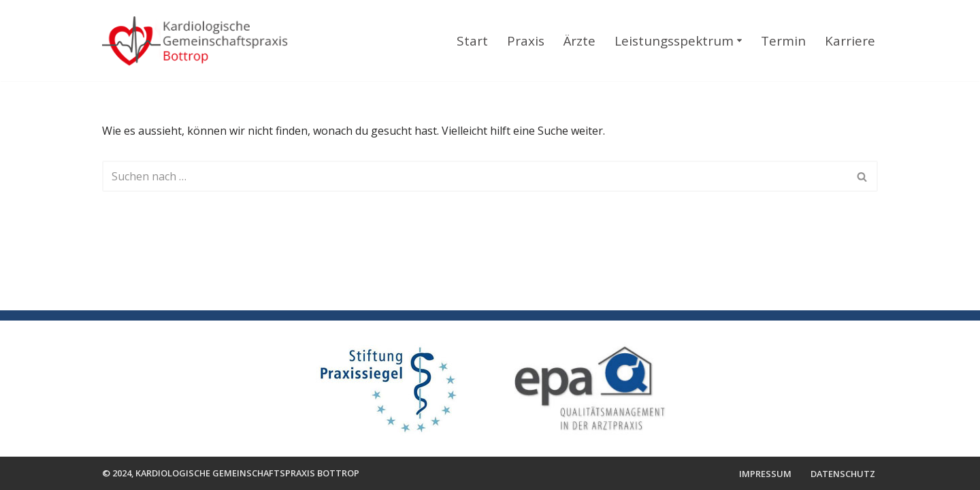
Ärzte (579, 41)
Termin (783, 41)
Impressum (765, 474)
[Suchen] (475, 176)
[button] (739, 40)
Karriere (850, 41)
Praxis (526, 41)
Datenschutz (843, 474)
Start (472, 41)
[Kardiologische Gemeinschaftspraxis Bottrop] (203, 42)
